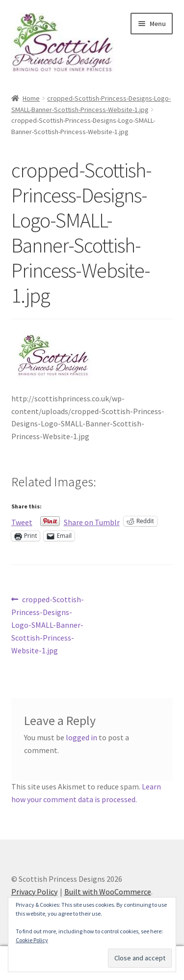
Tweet (22, 521)
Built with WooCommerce (108, 892)
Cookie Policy (32, 940)
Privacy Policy (34, 892)
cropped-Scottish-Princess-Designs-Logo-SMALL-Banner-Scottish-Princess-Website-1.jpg (48, 624)
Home (31, 98)
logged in (81, 737)
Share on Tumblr (92, 521)
